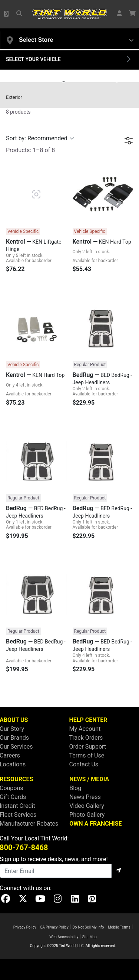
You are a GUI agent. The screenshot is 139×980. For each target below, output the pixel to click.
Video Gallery (87, 806)
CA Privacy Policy (54, 927)
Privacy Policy (25, 927)
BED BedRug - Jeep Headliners (102, 378)
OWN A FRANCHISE (95, 824)
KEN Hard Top (102, 242)
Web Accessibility (64, 937)
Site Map (90, 937)
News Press (85, 797)
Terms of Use (87, 755)
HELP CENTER (88, 720)
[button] (7, 14)
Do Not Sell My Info (88, 927)
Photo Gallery (87, 815)
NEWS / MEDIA (89, 779)
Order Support (88, 747)
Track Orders (86, 738)
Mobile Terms (119, 927)
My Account (85, 729)
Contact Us (84, 764)
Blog (75, 788)
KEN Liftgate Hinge (34, 245)
